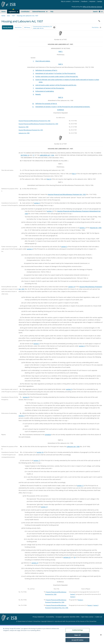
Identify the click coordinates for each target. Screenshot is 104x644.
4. (34, 81)
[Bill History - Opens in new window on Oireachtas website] (27, 32)
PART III (61, 102)
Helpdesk (92, 1)
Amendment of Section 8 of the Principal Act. (50, 93)
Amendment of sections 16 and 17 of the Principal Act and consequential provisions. (63, 111)
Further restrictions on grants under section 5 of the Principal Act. (57, 81)
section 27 (35, 567)
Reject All (77, 635)
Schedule (48, 439)
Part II (74, 178)
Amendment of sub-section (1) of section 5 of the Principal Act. (56, 78)
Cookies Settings (77, 630)
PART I (61, 56)
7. (34, 93)
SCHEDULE (61, 114)
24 (75, 562)
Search (97, 12)
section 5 (37, 208)
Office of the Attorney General (92, 7)
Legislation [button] (12, 12)
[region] (52, 635)
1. (34, 66)
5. (34, 84)
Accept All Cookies (77, 640)
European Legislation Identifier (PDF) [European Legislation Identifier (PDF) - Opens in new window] (68, 621)
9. (34, 99)
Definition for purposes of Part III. (46, 108)
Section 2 (80, 604)
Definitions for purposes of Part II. (46, 75)
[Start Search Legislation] (85, 15)
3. (34, 78)
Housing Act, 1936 (24, 131)
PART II (61, 69)
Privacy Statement (38, 621)
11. (33, 111)
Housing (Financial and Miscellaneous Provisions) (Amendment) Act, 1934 (38, 128)
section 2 (50, 216)
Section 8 (26, 402)
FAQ (52, 12)
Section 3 (96, 610)
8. (34, 96)
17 (34, 160)
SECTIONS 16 (25, 160)
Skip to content (66, 1)
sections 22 (67, 562)
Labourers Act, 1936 (24, 138)
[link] (95, 16)
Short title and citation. (43, 66)
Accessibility (50, 621)
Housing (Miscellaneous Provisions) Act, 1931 (31, 134)
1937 (13, 20)
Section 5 (73, 599)
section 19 (72, 291)
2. (34, 75)
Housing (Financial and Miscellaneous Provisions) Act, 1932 (34, 125)
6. (34, 90)
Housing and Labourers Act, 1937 (27, 20)
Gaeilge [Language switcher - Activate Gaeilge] (100, 1)
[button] (100, 12)
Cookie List (99, 621)
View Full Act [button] (18, 32)
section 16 (40, 457)
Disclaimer (76, 1)
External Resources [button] (39, 12)
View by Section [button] (8, 32)
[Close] (101, 635)
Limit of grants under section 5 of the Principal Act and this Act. (56, 90)
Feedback (84, 1)
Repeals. (38, 99)
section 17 (37, 465)
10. (33, 108)
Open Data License (87, 621)
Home (3, 12)
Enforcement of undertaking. (45, 96)
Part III (49, 184)
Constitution (25, 12)
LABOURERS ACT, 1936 (47, 160)
